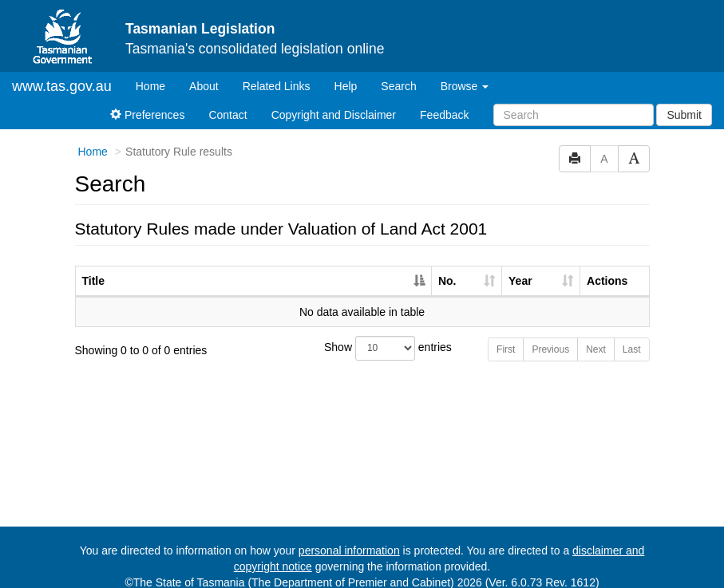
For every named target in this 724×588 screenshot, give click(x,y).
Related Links (277, 73)
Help (346, 73)
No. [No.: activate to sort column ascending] (447, 267)
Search (398, 73)
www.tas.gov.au (62, 73)
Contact (227, 101)
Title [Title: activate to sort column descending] (94, 267)
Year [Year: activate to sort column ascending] (520, 267)
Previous (550, 336)
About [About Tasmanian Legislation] (204, 73)
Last (632, 336)
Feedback (444, 101)
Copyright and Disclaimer (334, 101)
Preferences (147, 101)
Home (156, 71)
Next (596, 336)
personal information (349, 537)
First (506, 336)
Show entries (362, 335)
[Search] (574, 101)
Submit (684, 101)
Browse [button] (465, 73)
